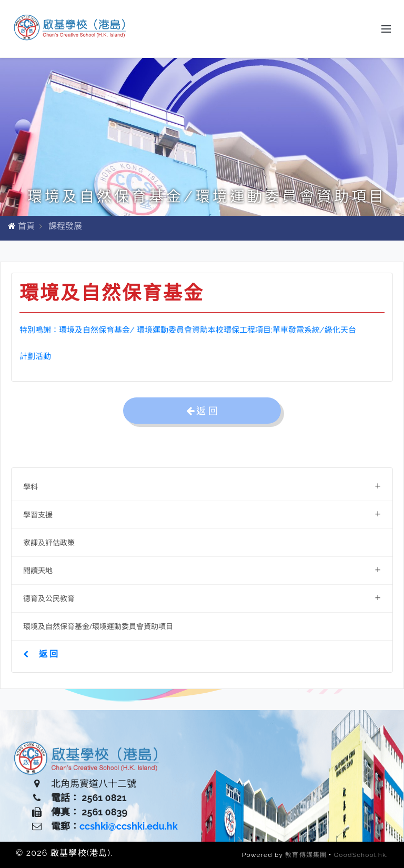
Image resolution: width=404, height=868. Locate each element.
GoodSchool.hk (360, 855)
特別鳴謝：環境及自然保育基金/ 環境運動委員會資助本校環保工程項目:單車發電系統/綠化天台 (188, 330)
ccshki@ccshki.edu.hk (129, 826)
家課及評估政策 (49, 542)
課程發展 (65, 226)
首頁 (26, 226)
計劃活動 (35, 356)
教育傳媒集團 (306, 855)
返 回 (41, 654)
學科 (202, 486)
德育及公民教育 (202, 597)
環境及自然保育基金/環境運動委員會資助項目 (98, 626)
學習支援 (202, 513)
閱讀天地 (202, 569)
